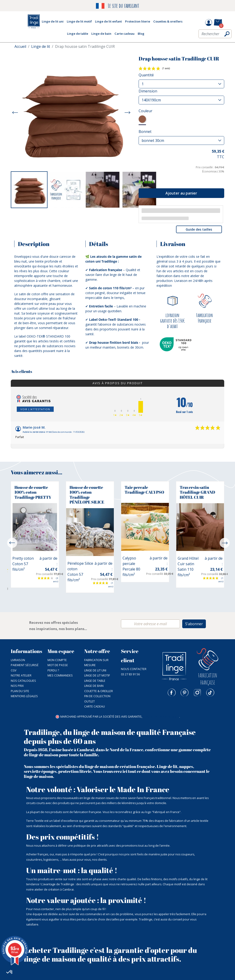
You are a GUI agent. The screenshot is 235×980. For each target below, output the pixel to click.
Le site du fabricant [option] (117, 6)
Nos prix (17, 686)
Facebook (172, 693)
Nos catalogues (23, 681)
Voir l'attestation (35, 409)
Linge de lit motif (97, 675)
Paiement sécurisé (25, 665)
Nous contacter (134, 669)
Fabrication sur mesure (96, 663)
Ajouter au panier (181, 193)
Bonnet (145, 132)
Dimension (148, 91)
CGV (14, 670)
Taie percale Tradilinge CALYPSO (144, 490)
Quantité (146, 75)
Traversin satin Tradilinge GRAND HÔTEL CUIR (197, 492)
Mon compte (57, 660)
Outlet (90, 701)
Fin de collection (97, 696)
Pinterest (185, 693)
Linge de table (95, 681)
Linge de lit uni (95, 670)
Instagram (197, 693)
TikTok (210, 693)
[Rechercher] (215, 34)
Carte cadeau (95, 706)
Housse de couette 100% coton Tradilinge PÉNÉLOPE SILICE (87, 495)
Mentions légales (24, 696)
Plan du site (20, 691)
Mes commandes (60, 675)
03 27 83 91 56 (130, 674)
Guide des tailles (199, 229)
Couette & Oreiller (99, 691)
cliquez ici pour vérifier (161, 717)
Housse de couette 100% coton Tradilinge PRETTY (33, 492)
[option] (29, 190)
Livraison (18, 660)
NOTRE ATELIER (21, 675)
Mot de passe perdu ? (58, 668)
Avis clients (21, 372)
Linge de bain (94, 686)
